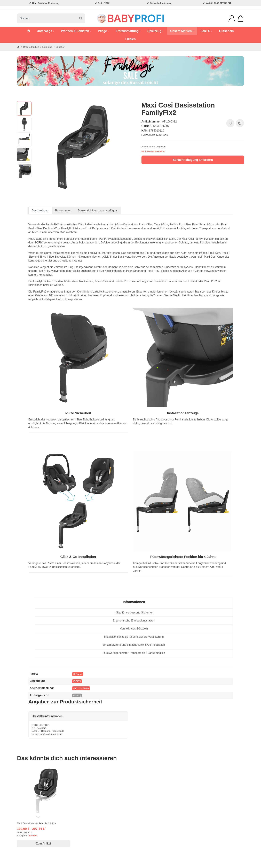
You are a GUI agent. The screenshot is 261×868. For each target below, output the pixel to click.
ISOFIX (77, 681)
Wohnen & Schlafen (76, 31)
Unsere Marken (182, 31)
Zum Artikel (43, 844)
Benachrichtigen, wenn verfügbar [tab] (98, 210)
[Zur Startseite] (131, 18)
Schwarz (78, 674)
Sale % (206, 31)
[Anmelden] (232, 18)
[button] (24, 109)
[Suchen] (51, 18)
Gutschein (226, 31)
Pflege (103, 31)
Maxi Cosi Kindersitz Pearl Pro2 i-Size (36, 823)
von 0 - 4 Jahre (81, 688)
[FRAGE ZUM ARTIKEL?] (240, 123)
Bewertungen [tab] (63, 210)
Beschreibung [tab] (40, 210)
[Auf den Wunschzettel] (230, 123)
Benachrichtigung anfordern (193, 160)
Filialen (130, 39)
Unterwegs (45, 31)
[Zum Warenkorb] (241, 18)
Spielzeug (155, 31)
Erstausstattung (128, 31)
